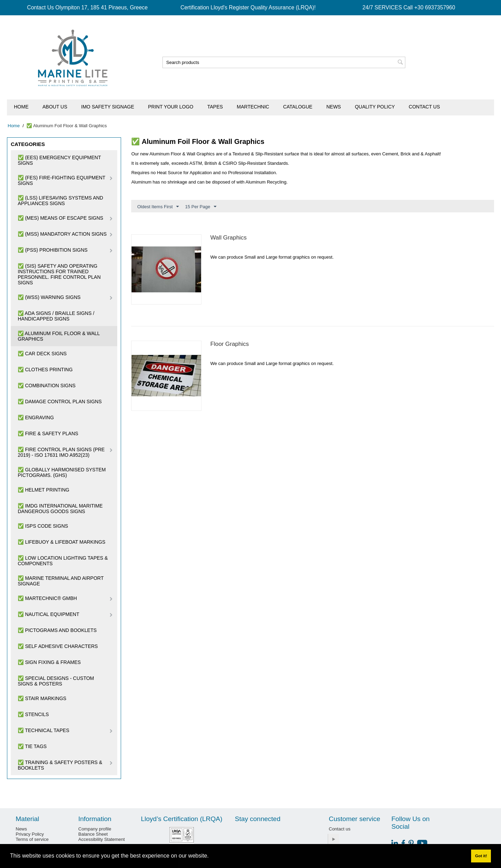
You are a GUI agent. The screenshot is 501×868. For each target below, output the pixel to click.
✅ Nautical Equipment (49, 614)
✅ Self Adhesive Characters (58, 646)
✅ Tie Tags (32, 746)
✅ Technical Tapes (43, 730)
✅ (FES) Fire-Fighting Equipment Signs (62, 180)
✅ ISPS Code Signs (43, 526)
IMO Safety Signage (108, 107)
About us (55, 107)
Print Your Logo (171, 107)
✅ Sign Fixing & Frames (49, 662)
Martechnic (253, 107)
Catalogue (298, 107)
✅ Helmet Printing (43, 490)
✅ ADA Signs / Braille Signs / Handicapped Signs (56, 316)
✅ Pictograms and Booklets (57, 630)
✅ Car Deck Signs (42, 354)
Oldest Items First (158, 207)
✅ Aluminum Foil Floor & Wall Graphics (59, 336)
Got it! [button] (481, 856)
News (334, 107)
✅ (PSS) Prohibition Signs (53, 250)
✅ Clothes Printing (45, 370)
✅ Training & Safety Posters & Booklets (60, 765)
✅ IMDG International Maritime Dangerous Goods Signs (60, 509)
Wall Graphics (228, 238)
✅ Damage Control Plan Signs (60, 401)
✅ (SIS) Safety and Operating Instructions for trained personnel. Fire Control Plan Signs (59, 274)
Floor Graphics (229, 344)
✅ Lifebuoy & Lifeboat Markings (62, 542)
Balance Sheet (93, 834)
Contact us (424, 107)
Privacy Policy (30, 834)
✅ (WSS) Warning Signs (49, 297)
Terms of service (32, 839)
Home (21, 107)
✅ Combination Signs (47, 386)
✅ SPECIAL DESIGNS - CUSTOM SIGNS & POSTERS (56, 681)
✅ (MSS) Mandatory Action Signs (62, 234)
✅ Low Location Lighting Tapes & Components (63, 561)
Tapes (215, 107)
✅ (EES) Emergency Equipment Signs (59, 160)
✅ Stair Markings (42, 698)
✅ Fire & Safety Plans (48, 433)
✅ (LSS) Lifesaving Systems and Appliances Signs (60, 201)
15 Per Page (201, 207)
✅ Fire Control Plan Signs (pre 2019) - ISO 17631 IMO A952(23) (61, 452)
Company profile (95, 829)
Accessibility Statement (102, 839)
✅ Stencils (33, 714)
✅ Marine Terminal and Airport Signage (61, 581)
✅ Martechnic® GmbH (47, 598)
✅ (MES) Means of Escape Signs (61, 218)
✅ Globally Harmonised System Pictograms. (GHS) (62, 472)
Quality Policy (375, 107)
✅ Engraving (36, 417)
